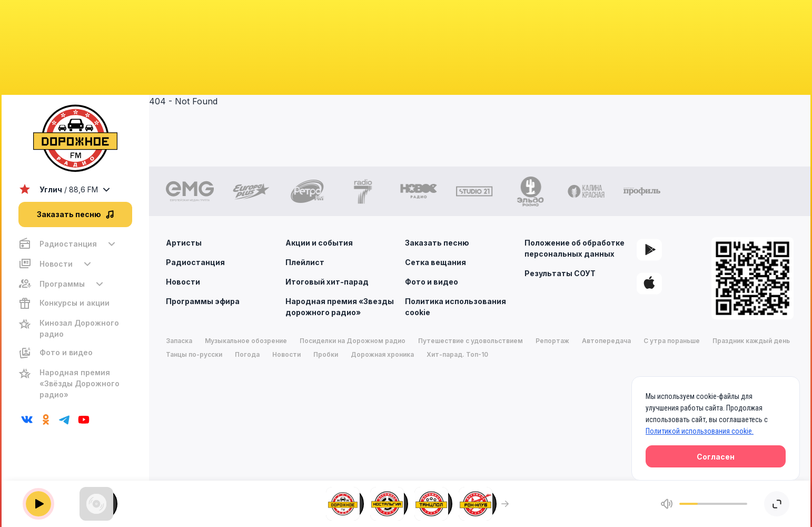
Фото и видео (432, 282)
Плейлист (305, 262)
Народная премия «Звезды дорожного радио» (340, 307)
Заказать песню (437, 243)
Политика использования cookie (455, 307)
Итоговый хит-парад (327, 282)
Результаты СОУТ (560, 273)
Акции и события (319, 243)
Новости (183, 282)
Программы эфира (203, 301)
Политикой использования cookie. (700, 431)
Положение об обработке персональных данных (575, 248)
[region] (75, 319)
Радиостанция (195, 262)
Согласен (716, 457)
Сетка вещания (435, 262)
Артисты (184, 243)
